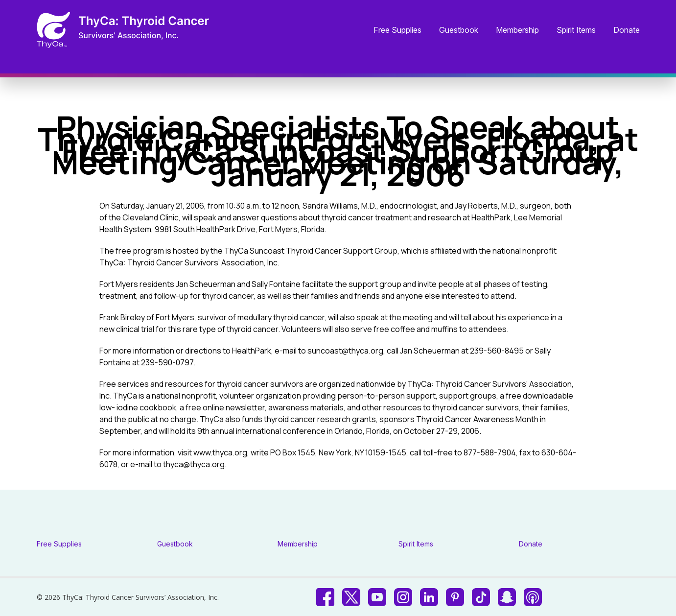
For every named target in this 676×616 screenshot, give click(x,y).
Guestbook (459, 30)
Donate (627, 30)
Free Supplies (397, 30)
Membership (517, 30)
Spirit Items (576, 30)
